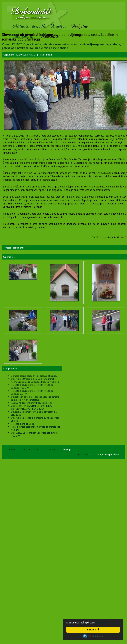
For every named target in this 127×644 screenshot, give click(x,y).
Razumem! (93, 630)
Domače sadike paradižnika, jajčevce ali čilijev (34, 376)
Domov (11, 449)
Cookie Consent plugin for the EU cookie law (93, 636)
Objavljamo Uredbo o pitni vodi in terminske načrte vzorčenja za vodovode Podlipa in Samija (35, 380)
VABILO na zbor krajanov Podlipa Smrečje (32, 403)
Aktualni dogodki (29, 26)
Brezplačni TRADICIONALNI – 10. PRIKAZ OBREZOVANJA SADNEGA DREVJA (32, 407)
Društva (59, 26)
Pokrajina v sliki (31, 449)
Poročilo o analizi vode (22, 424)
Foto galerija (24, 36)
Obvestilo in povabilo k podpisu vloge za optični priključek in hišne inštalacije (35, 398)
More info (101, 623)
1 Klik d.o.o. (82, 454)
